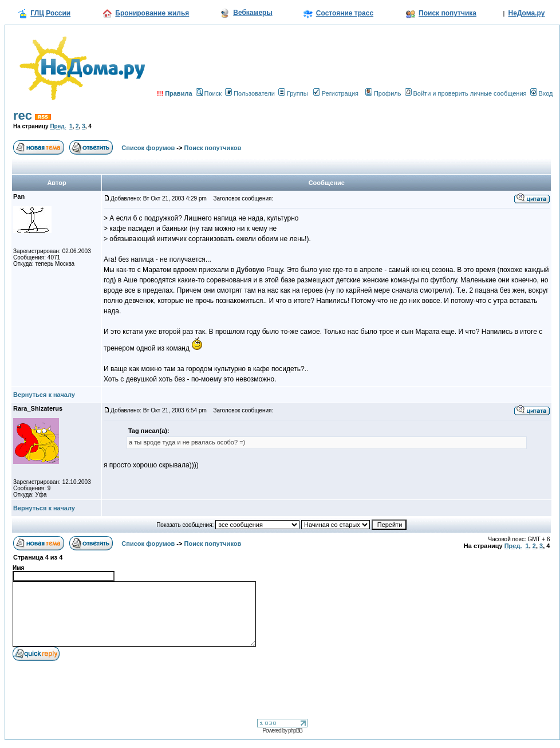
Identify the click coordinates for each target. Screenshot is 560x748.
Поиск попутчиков (213, 148)
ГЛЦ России (50, 13)
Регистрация (336, 93)
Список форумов (148, 148)
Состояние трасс (345, 13)
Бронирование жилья (152, 13)
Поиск (209, 93)
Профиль (383, 93)
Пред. (58, 126)
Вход (542, 93)
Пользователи (250, 93)
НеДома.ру (527, 13)
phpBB (295, 731)
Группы (293, 93)
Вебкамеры (253, 13)
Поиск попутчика (447, 13)
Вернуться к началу (44, 395)
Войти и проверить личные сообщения (466, 93)
